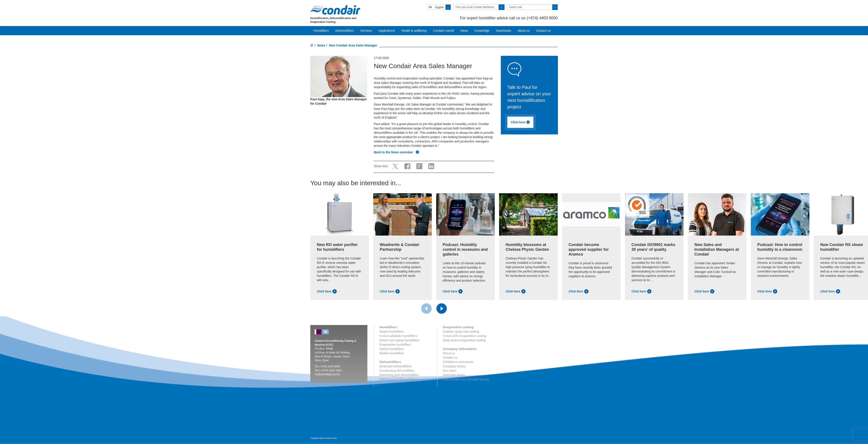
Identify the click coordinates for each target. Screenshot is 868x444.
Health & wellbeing (414, 31)
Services (366, 31)
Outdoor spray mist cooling (461, 332)
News (464, 31)
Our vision (450, 371)
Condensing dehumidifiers (397, 371)
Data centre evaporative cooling (464, 340)
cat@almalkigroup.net (327, 374)
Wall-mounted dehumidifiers (398, 379)
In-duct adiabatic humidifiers (398, 336)
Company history (454, 366)
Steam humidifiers (392, 332)
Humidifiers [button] (321, 31)
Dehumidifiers (345, 31)
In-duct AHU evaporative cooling (465, 336)
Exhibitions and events (458, 362)
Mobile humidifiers (392, 353)
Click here (520, 122)
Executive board (454, 375)
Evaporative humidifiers (395, 345)
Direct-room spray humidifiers (399, 340)
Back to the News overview (396, 152)
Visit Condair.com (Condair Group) (466, 379)
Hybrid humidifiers (392, 349)
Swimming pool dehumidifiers (399, 375)
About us (524, 31)
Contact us (543, 31)
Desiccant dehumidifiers (396, 366)
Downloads (504, 31)
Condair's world (444, 31)
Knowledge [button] (482, 31)
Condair (335, 10)
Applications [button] (387, 31)
